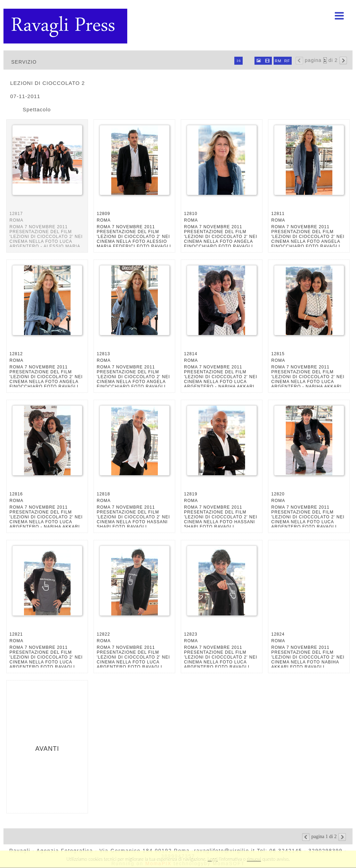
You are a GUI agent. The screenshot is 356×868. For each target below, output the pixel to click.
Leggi (212, 859)
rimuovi (254, 859)
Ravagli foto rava (66, 26)
